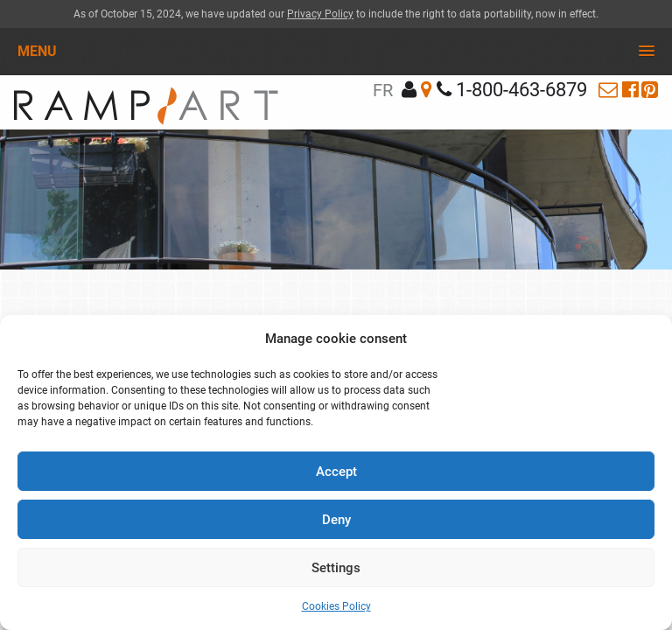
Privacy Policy (320, 14)
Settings (336, 568)
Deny (336, 520)
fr (383, 90)
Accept (336, 472)
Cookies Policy (336, 606)
